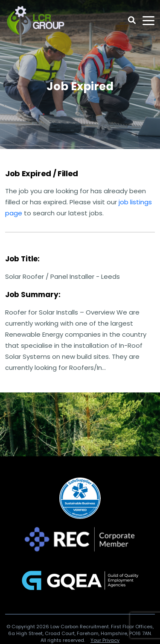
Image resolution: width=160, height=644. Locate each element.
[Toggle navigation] (148, 21)
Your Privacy (105, 640)
